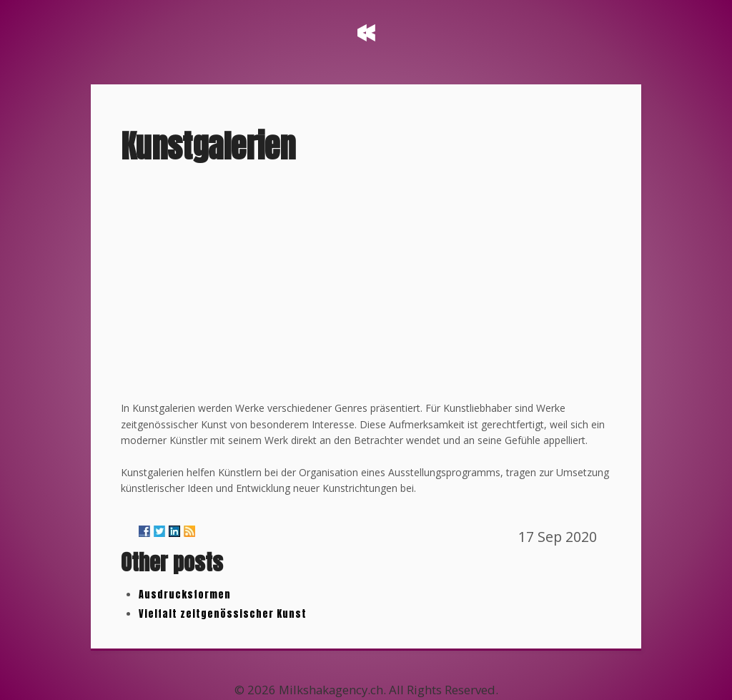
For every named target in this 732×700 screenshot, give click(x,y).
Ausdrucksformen (185, 595)
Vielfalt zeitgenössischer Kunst (223, 614)
